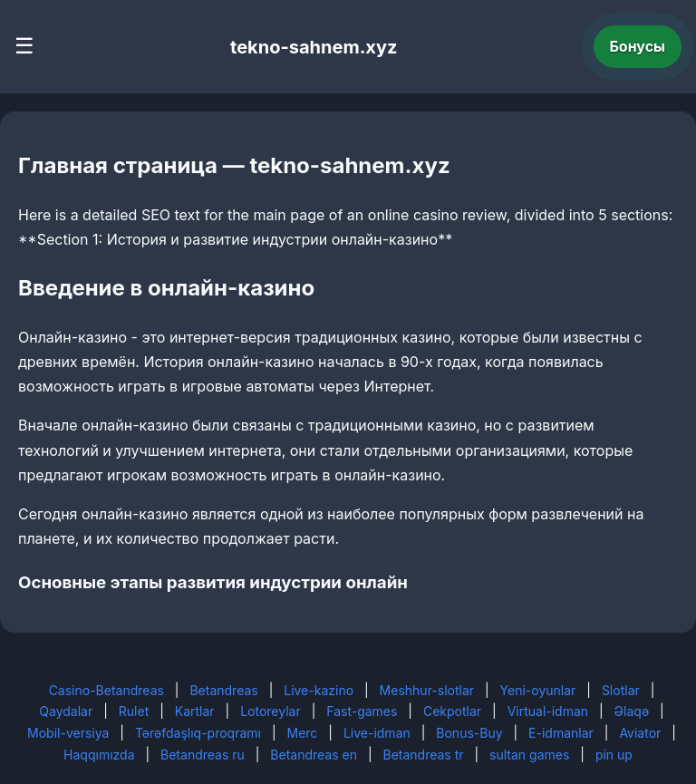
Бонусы (638, 46)
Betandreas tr (424, 755)
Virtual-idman (548, 711)
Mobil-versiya (68, 733)
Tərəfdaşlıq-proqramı (198, 733)
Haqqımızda (99, 755)
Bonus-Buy (469, 733)
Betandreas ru (203, 755)
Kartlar (195, 711)
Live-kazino (319, 690)
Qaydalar (66, 711)
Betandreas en (314, 755)
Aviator (640, 733)
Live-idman (377, 733)
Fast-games (362, 711)
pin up (614, 755)
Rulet (134, 711)
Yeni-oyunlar (538, 690)
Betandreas (223, 690)
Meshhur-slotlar (427, 690)
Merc (303, 733)
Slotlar (621, 690)
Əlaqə (632, 711)
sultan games (529, 755)
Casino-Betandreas (106, 690)
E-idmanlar (561, 733)
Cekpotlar (452, 711)
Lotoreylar (271, 711)
